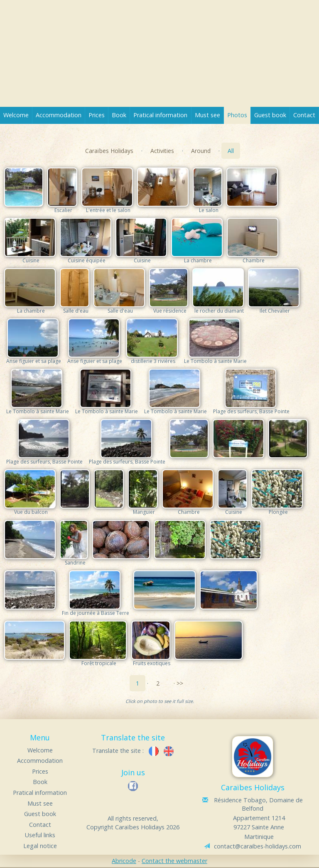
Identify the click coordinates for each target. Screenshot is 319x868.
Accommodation (59, 115)
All (231, 151)
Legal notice (40, 846)
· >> (178, 683)
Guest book (270, 115)
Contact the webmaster (174, 861)
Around (201, 151)
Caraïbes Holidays (109, 151)
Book (119, 115)
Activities (162, 151)
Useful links (40, 835)
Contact (304, 115)
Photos (237, 115)
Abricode (124, 861)
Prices (97, 115)
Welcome (16, 115)
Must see (207, 115)
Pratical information (160, 115)
